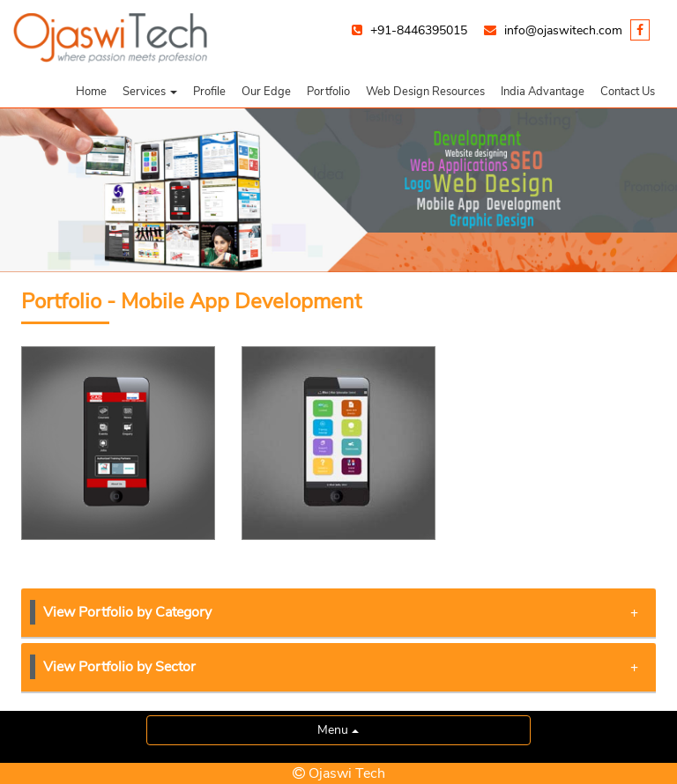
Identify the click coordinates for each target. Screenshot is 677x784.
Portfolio (328, 92)
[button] (150, 92)
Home (91, 92)
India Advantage (543, 92)
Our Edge (266, 92)
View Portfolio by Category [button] (341, 612)
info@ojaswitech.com (563, 30)
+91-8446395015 (419, 30)
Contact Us (628, 92)
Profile (209, 92)
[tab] (338, 614)
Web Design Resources (425, 92)
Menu (338, 730)
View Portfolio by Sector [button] (341, 667)
